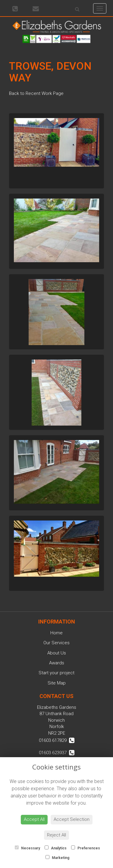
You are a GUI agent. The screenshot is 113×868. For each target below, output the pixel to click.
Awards (57, 663)
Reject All (56, 835)
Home (56, 633)
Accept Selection (72, 819)
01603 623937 (57, 753)
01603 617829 (57, 740)
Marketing (57, 857)
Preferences (86, 848)
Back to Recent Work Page (36, 93)
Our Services (56, 643)
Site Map (57, 683)
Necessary (27, 848)
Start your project (56, 673)
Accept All (34, 819)
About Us (57, 653)
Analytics (56, 848)
